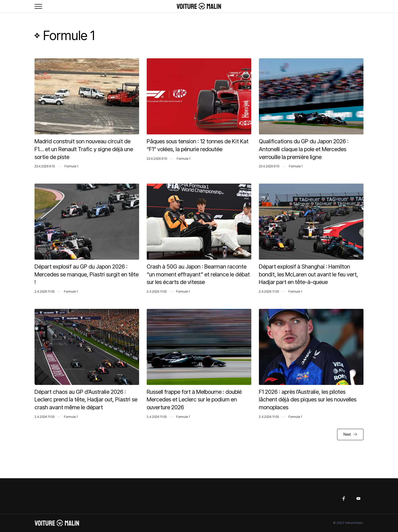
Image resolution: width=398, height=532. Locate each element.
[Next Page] (350, 434)
